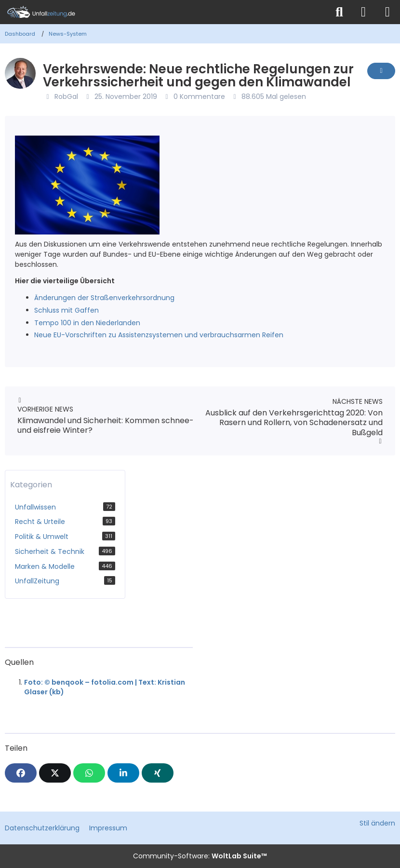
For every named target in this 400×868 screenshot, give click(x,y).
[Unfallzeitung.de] (164, 12)
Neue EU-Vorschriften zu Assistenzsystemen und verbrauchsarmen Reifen (159, 335)
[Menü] (387, 12)
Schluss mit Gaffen (67, 310)
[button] (123, 773)
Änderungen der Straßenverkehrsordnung (104, 298)
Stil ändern (377, 823)
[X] (55, 773)
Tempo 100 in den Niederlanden (87, 323)
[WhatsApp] (89, 773)
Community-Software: (200, 856)
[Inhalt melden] (381, 71)
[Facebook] (21, 773)
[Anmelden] (363, 12)
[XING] (158, 773)
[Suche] (339, 12)
